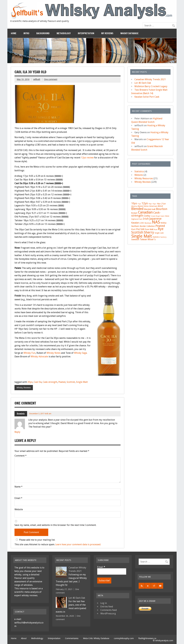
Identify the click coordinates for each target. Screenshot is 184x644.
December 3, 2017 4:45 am (40, 414)
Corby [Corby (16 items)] (147, 216)
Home (14, 33)
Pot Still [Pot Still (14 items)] (140, 229)
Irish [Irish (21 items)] (146, 219)
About (24, 638)
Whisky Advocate (39, 357)
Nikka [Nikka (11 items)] (163, 223)
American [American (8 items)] (153, 206)
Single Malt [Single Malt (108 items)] (142, 236)
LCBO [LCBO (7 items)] (142, 223)
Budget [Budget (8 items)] (134, 213)
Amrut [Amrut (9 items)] (160, 206)
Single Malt (82, 382)
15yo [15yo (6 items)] (154, 204)
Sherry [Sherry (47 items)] (149, 232)
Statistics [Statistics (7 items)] (156, 237)
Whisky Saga (80, 353)
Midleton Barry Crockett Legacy (151, 86)
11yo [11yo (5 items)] (139, 204)
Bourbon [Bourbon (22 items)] (162, 209)
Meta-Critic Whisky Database (96, 638)
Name (18, 487)
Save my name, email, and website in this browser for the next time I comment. (55, 525)
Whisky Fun (29, 353)
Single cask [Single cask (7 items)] (159, 233)
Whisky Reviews (24, 388)
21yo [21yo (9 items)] (163, 204)
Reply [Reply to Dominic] (17, 432)
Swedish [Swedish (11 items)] (135, 239)
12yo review (87, 158)
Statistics (139, 171)
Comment (21, 456)
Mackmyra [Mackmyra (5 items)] (148, 223)
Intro (26, 33)
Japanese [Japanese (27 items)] (155, 219)
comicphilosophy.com (124, 638)
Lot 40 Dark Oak (143, 83)
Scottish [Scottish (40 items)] (137, 232)
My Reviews (107, 33)
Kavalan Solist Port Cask (147, 97)
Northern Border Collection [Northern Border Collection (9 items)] (143, 226)
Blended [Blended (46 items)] (137, 209)
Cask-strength (50, 382)
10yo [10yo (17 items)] (134, 203)
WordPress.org (108, 614)
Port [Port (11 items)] (133, 229)
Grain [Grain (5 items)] (162, 216)
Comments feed (109, 610)
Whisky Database (129, 33)
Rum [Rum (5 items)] (156, 230)
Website (19, 509)
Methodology (64, 33)
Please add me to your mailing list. (35, 540)
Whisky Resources (144, 178)
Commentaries (72, 638)
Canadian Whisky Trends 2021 (150, 79)
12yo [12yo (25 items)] (145, 203)
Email (18, 498)
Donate (145, 609)
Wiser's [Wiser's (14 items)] (152, 239)
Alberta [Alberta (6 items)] (134, 206)
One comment (51, 79)
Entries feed (107, 607)
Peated (62, 382)
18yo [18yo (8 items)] (159, 204)
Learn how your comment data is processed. (78, 544)
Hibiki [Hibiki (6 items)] (167, 216)
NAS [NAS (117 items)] (156, 222)
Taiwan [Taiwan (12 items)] (143, 239)
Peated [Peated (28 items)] (160, 226)
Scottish (71, 382)
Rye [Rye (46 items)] (161, 229)
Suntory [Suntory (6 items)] (163, 237)
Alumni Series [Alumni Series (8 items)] (143, 206)
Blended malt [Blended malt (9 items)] (150, 209)
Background (43, 33)
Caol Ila (38, 382)
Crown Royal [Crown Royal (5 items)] (155, 216)
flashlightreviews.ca (147, 638)
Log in (104, 603)
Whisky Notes (54, 353)
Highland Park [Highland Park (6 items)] (137, 219)
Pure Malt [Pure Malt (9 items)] (149, 229)
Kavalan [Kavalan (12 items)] (135, 223)
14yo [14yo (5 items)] (150, 204)
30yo (30, 382)
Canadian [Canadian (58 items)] (145, 212)
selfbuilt (37, 79)
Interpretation (86, 33)
